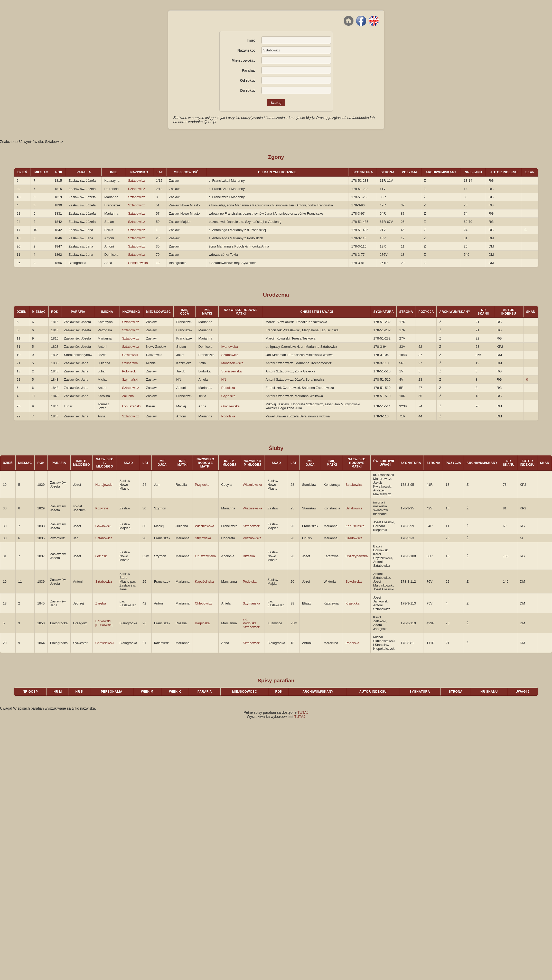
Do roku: (248, 90)
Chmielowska (138, 263)
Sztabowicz (136, 181)
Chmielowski (105, 643)
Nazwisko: (246, 50)
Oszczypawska (357, 556)
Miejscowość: (243, 60)
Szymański (130, 379)
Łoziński (101, 556)
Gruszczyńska (205, 556)
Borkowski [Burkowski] (104, 623)
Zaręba (101, 603)
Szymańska (251, 603)
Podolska (228, 388)
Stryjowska (203, 538)
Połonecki (129, 371)
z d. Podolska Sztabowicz (251, 623)
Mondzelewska (232, 363)
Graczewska (230, 406)
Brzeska (249, 556)
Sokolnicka (354, 581)
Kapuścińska (355, 526)
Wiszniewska (252, 485)
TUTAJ (303, 712)
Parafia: (248, 70)
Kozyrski (102, 508)
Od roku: (247, 80)
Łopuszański (131, 406)
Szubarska (130, 363)
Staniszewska (231, 371)
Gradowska (354, 538)
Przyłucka (202, 485)
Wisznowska (252, 538)
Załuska (128, 396)
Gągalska (228, 396)
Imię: (251, 40)
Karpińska (202, 623)
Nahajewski (104, 485)
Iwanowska (229, 347)
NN (224, 379)
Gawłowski (130, 355)
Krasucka (352, 603)
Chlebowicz (203, 603)
